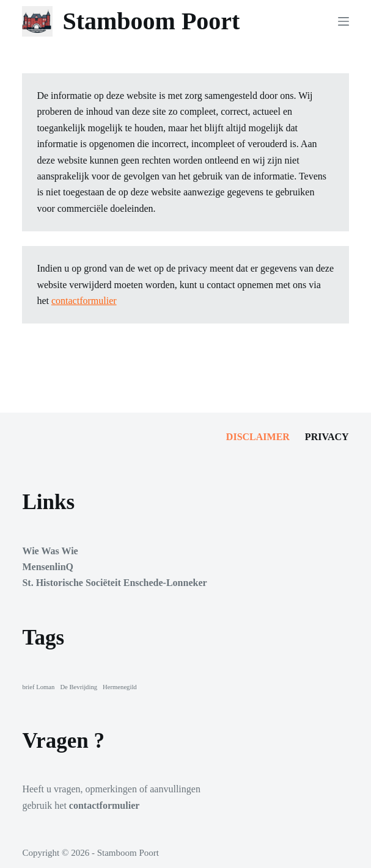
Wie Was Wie (50, 551)
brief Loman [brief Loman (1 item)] (38, 687)
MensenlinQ (48, 567)
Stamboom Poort (151, 21)
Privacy (327, 437)
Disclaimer (258, 437)
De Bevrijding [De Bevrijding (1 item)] (79, 687)
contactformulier (84, 301)
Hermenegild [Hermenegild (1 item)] (120, 687)
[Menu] (343, 21)
